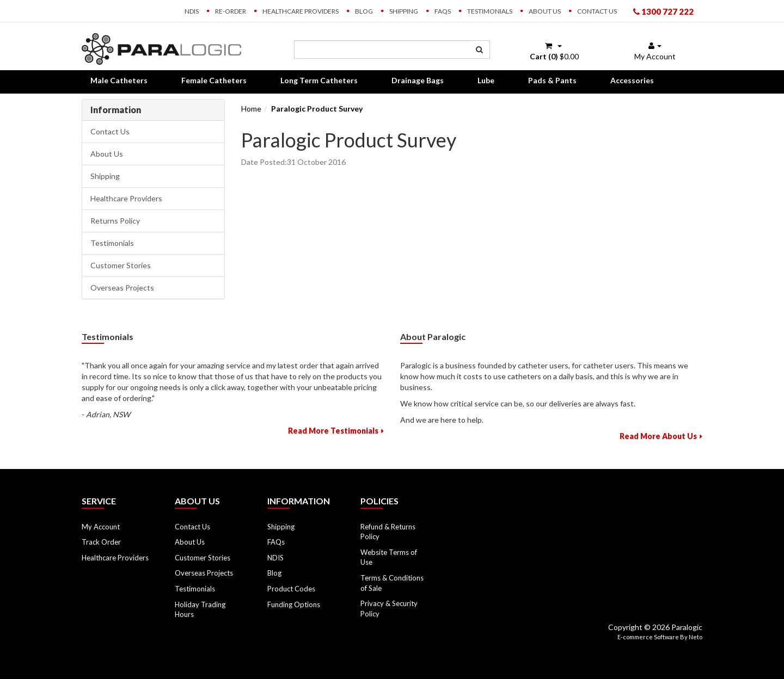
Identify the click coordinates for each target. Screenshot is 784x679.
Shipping (404, 11)
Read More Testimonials (333, 431)
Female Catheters (214, 80)
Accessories (632, 80)
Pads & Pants (552, 80)
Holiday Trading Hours (200, 610)
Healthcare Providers (301, 11)
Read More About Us (658, 436)
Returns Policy (115, 221)
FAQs (443, 11)
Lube (486, 80)
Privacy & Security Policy (389, 609)
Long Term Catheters (319, 80)
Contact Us (597, 11)
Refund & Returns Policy (388, 532)
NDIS (192, 11)
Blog (364, 11)
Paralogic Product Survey (317, 109)
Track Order (101, 542)
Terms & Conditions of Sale (392, 583)
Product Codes (291, 589)
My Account (101, 527)
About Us (545, 11)
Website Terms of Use (389, 557)
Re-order (231, 11)
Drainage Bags (418, 80)
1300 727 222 (663, 11)
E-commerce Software (648, 637)
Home (251, 109)
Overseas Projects (122, 288)
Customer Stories (121, 265)
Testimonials (490, 11)
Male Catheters (119, 80)
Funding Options (294, 604)
